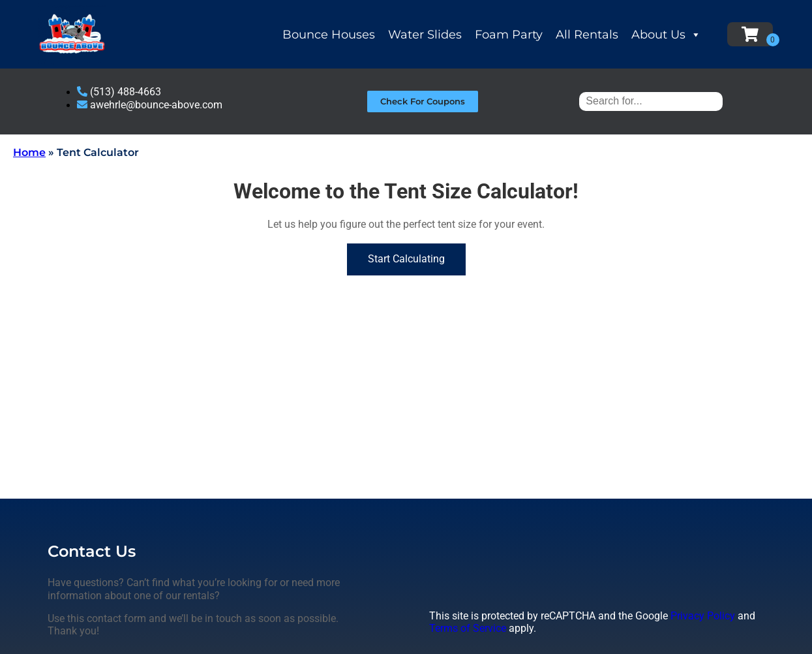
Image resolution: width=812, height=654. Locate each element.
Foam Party (509, 35)
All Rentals (587, 35)
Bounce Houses (329, 35)
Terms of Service (468, 628)
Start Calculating (406, 259)
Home (29, 152)
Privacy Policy (703, 616)
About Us (666, 35)
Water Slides (425, 35)
